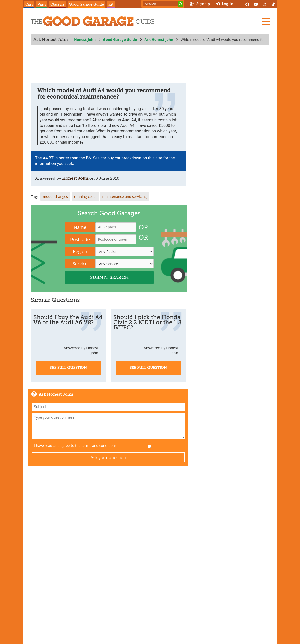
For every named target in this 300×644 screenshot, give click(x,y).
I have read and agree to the (75, 445)
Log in (225, 4)
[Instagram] (264, 4)
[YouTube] (256, 4)
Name (80, 227)
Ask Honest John (159, 39)
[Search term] (163, 4)
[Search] (181, 4)
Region (80, 251)
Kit (111, 4)
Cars (29, 4)
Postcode (80, 239)
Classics (58, 4)
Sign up (200, 4)
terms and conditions (99, 445)
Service (80, 264)
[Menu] (266, 21)
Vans (42, 4)
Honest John (85, 39)
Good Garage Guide (86, 4)
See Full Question (68, 368)
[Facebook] (247, 4)
